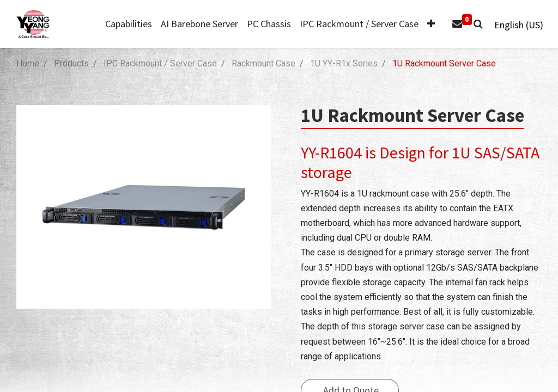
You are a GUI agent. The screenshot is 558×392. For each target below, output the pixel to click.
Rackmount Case (263, 63)
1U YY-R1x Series (344, 63)
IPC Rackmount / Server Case (160, 63)
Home (28, 63)
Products (71, 63)
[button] (427, 24)
